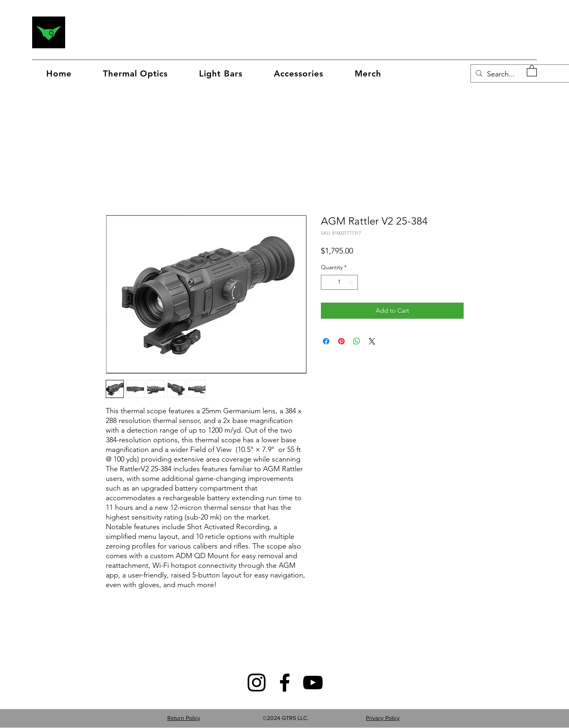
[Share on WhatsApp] (357, 341)
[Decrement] (327, 282)
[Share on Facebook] (326, 341)
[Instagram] (257, 683)
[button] (368, 73)
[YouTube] (313, 683)
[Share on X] (372, 341)
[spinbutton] (339, 282)
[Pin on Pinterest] (341, 341)
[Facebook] (285, 683)
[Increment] (352, 282)
